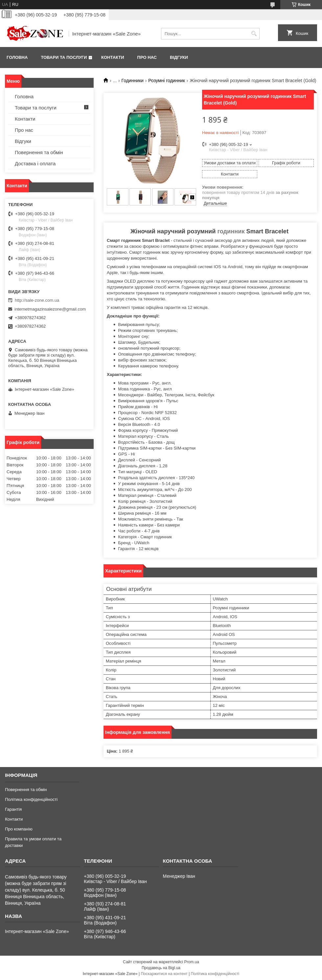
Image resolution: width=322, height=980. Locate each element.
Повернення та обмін (39, 152)
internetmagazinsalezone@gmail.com (50, 309)
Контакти (113, 57)
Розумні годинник (167, 81)
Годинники (133, 81)
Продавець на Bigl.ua (161, 968)
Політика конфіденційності (31, 799)
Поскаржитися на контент (164, 974)
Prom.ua (192, 962)
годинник (231, 231)
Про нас (147, 57)
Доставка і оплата (35, 163)
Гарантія (13, 809)
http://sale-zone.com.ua (37, 300)
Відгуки (179, 57)
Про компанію (19, 829)
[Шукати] (254, 34)
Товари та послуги (64, 57)
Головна (17, 57)
